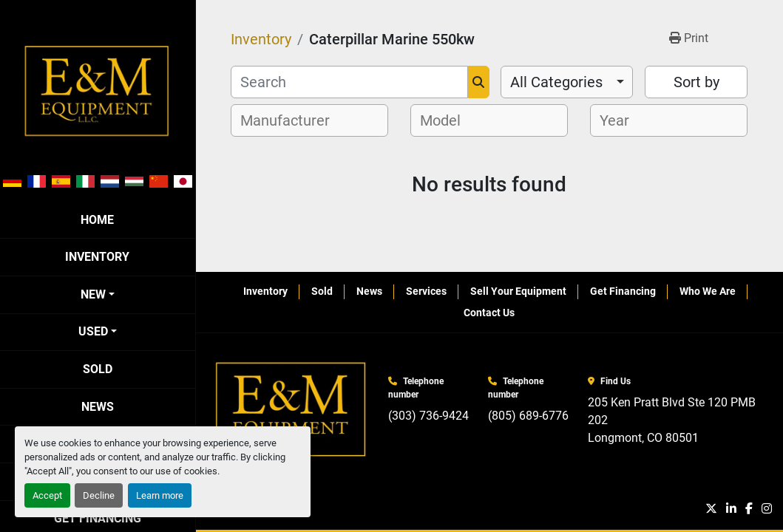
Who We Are (708, 291)
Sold (98, 369)
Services (426, 291)
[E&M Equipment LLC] (292, 410)
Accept (47, 495)
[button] (98, 295)
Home (97, 220)
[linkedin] (731, 509)
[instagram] (767, 509)
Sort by (696, 82)
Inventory (97, 257)
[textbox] (293, 120)
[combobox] (567, 82)
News (98, 407)
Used (93, 331)
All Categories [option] (556, 82)
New (93, 294)
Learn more (160, 495)
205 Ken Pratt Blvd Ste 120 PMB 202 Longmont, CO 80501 (673, 420)
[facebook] (749, 509)
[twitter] (711, 509)
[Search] (349, 82)
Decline (99, 495)
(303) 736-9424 (428, 416)
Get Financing (623, 291)
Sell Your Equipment (518, 291)
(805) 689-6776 (528, 416)
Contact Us (489, 313)
